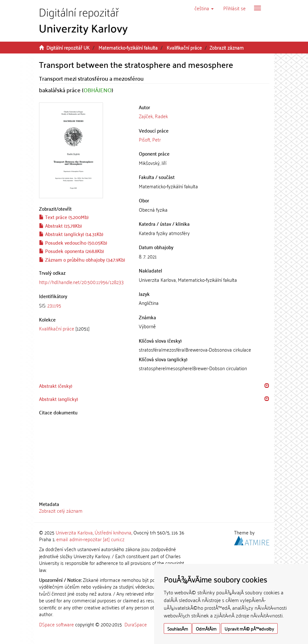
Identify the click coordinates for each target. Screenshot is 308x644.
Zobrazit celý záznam (61, 510)
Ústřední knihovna (113, 532)
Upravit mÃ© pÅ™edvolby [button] (249, 628)
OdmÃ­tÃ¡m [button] (206, 628)
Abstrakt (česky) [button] (56, 386)
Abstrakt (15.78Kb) (60, 225)
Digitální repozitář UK (68, 47)
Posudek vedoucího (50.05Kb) (73, 242)
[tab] (84, 305)
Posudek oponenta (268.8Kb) (71, 251)
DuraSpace (136, 624)
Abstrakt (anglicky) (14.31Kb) (71, 234)
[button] (204, 8)
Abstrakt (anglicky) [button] (59, 399)
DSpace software (56, 624)
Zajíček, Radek (153, 116)
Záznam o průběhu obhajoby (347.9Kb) (82, 259)
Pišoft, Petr (150, 139)
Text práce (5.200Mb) (64, 217)
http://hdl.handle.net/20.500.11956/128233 (81, 282)
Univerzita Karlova (74, 532)
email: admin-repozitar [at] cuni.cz (90, 539)
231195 (54, 305)
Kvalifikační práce (184, 47)
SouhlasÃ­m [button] (178, 628)
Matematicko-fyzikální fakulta (128, 47)
